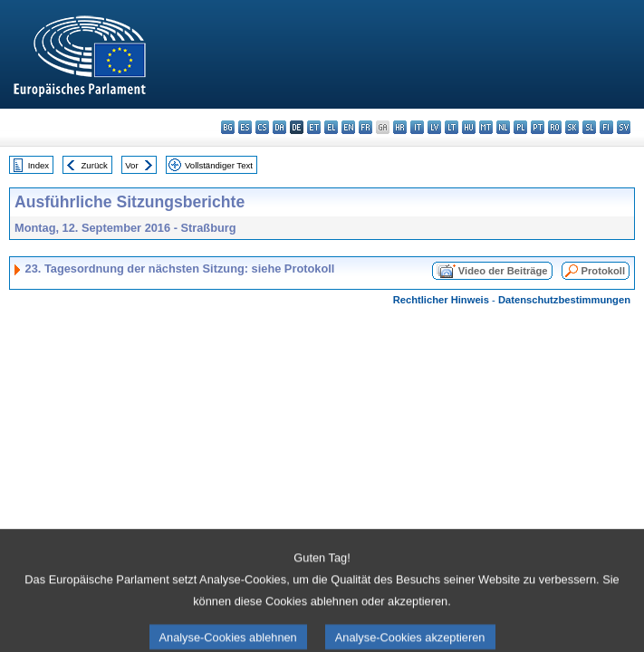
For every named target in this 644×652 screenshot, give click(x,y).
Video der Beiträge (503, 271)
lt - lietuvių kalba (452, 127)
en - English (348, 127)
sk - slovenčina (572, 127)
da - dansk (279, 127)
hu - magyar (469, 127)
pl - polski (520, 127)
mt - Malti (486, 127)
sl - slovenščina (589, 127)
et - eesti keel (314, 127)
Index (38, 165)
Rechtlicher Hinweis (441, 300)
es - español (245, 127)
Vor (131, 165)
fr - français (365, 127)
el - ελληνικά (331, 127)
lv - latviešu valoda (434, 127)
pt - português (538, 127)
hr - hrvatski (400, 127)
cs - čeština (262, 127)
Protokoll (603, 271)
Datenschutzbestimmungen (564, 300)
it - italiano (417, 127)
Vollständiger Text (219, 165)
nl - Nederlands (503, 127)
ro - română (555, 127)
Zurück (95, 165)
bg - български (228, 127)
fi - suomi (606, 127)
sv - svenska (624, 127)
